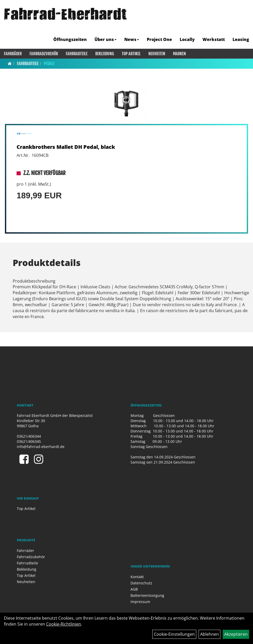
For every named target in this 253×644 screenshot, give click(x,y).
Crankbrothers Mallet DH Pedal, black (66, 147)
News (132, 39)
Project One (159, 39)
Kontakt (137, 577)
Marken (179, 54)
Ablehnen (209, 634)
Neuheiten (157, 54)
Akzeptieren (236, 634)
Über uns (106, 39)
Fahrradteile (77, 54)
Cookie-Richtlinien (64, 624)
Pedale (49, 64)
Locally (187, 39)
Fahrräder (13, 54)
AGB (134, 589)
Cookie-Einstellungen (174, 634)
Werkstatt (214, 39)
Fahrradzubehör (44, 54)
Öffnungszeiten (70, 39)
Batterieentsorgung (147, 595)
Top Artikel (131, 54)
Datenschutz (141, 583)
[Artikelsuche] (243, 27)
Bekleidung (105, 54)
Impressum (140, 602)
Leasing (241, 39)
